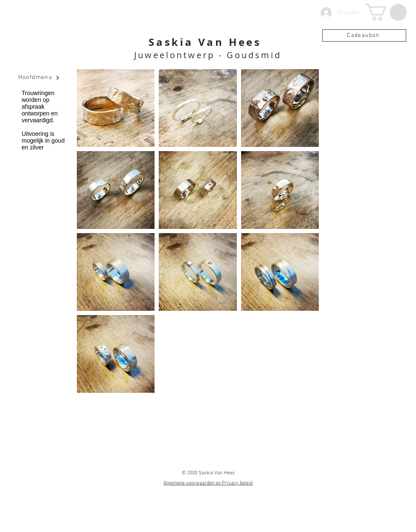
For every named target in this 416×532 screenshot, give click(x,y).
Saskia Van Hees (205, 42)
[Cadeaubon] (364, 35)
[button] (386, 12)
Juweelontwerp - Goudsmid (208, 55)
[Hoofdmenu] (39, 78)
